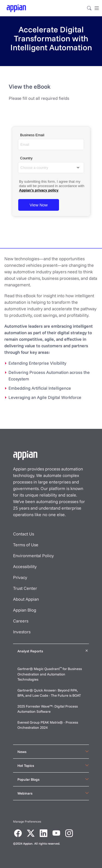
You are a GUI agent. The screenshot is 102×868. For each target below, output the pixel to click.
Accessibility (25, 566)
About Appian (26, 599)
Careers (21, 621)
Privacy (20, 577)
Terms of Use (26, 545)
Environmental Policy (33, 556)
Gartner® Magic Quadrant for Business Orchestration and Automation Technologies (50, 674)
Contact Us (24, 534)
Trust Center (25, 588)
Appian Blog (25, 610)
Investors (22, 632)
